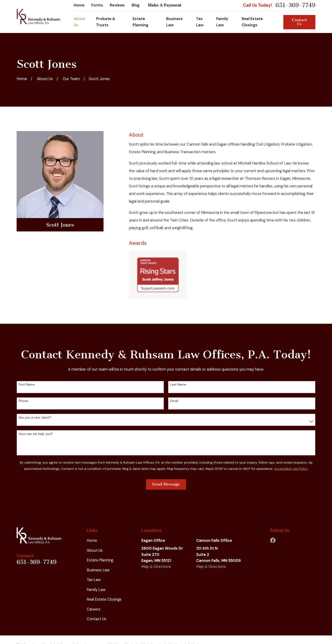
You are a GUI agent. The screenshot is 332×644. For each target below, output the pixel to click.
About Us (95, 550)
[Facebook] (273, 540)
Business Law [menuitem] (175, 22)
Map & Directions (156, 567)
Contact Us (299, 22)
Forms (97, 5)
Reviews (117, 5)
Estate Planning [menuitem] (140, 22)
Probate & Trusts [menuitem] (106, 22)
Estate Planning (100, 560)
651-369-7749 (295, 5)
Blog (136, 5)
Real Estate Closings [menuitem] (252, 22)
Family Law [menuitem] (222, 22)
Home (79, 5)
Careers (93, 609)
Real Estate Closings (104, 599)
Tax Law (94, 580)
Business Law (98, 570)
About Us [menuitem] (79, 22)
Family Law (96, 590)
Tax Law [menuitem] (200, 22)
